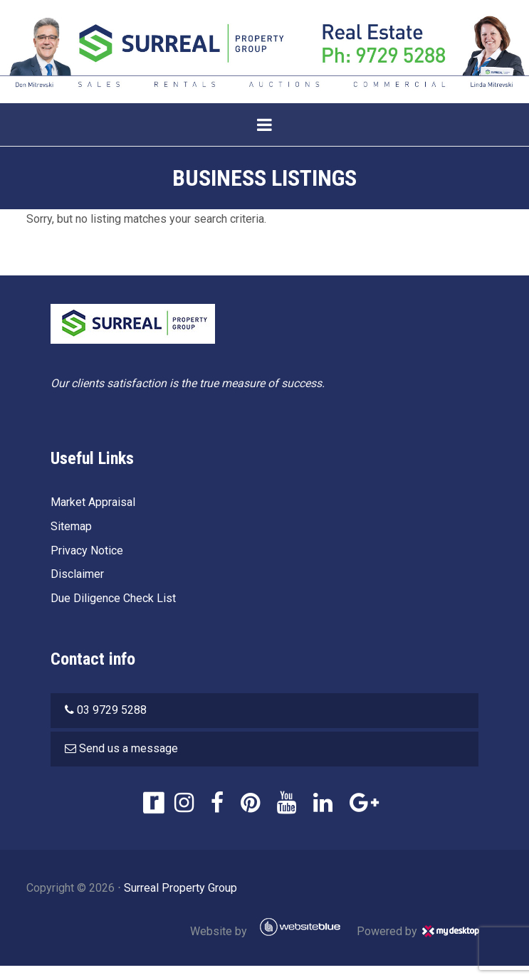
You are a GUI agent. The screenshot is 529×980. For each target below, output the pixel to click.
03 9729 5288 (112, 710)
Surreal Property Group (180, 888)
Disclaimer (77, 574)
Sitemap (71, 526)
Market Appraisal (93, 502)
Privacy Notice (87, 550)
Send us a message (129, 748)
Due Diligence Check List (113, 598)
